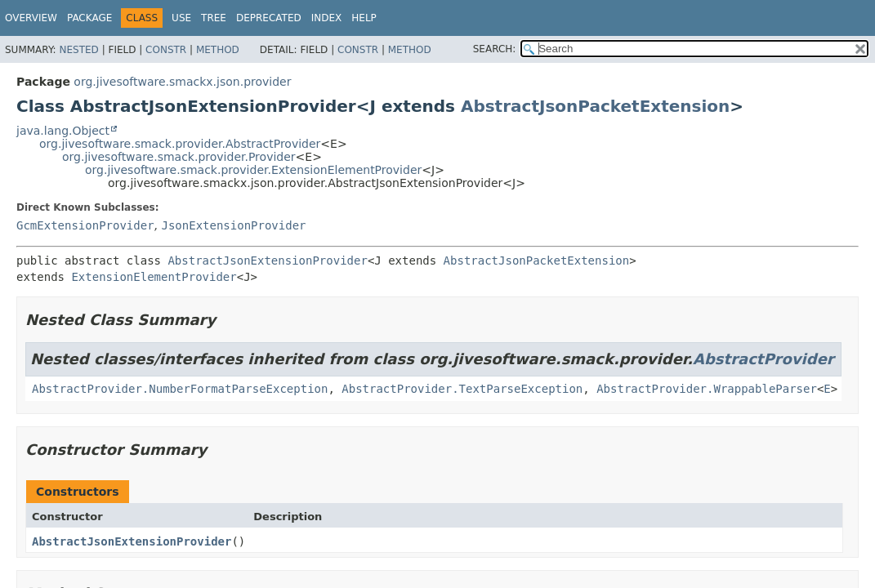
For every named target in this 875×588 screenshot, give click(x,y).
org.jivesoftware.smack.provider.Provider (179, 157)
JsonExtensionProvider (233, 225)
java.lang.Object (63, 131)
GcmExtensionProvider (85, 225)
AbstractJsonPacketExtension (595, 106)
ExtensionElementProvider (154, 277)
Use (181, 18)
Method (218, 50)
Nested (78, 50)
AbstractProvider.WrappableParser (707, 389)
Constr (166, 50)
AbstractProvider (763, 359)
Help (364, 18)
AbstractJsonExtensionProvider (267, 261)
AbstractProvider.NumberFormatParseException (180, 389)
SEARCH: (495, 49)
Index (327, 18)
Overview (31, 18)
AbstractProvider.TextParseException (462, 389)
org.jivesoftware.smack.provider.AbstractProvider (180, 144)
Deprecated (269, 18)
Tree (214, 18)
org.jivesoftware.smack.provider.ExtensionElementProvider (253, 170)
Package (89, 18)
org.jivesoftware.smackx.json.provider (182, 82)
